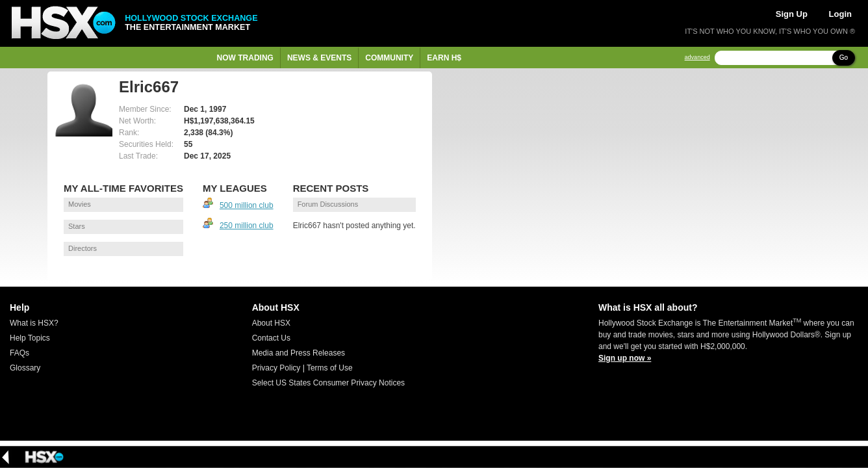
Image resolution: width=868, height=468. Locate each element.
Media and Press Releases (299, 353)
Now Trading (245, 58)
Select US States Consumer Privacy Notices (328, 383)
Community (389, 58)
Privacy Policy (276, 368)
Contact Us (271, 338)
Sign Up (792, 14)
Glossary (25, 368)
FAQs (19, 353)
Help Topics (30, 338)
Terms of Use (330, 368)
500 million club (247, 205)
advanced (697, 58)
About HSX (271, 323)
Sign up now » (625, 358)
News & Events (319, 58)
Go (844, 58)
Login (840, 14)
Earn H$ (444, 58)
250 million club (247, 226)
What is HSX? (34, 323)
